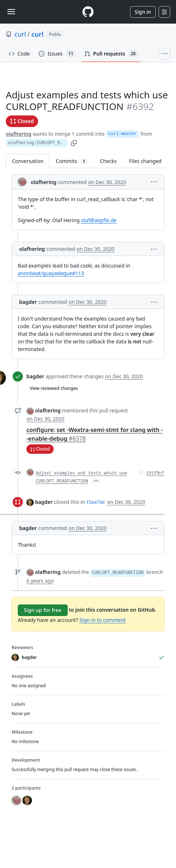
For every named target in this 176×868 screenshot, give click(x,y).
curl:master (123, 134)
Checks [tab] (108, 161)
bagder (28, 302)
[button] (154, 181)
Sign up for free (43, 610)
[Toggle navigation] (11, 12)
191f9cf (155, 473)
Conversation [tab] (28, 161)
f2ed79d (95, 503)
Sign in (143, 12)
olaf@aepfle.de (99, 220)
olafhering (19, 134)
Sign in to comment (102, 620)
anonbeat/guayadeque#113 (51, 273)
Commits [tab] (75, 161)
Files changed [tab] (145, 161)
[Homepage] (88, 12)
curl (20, 34)
